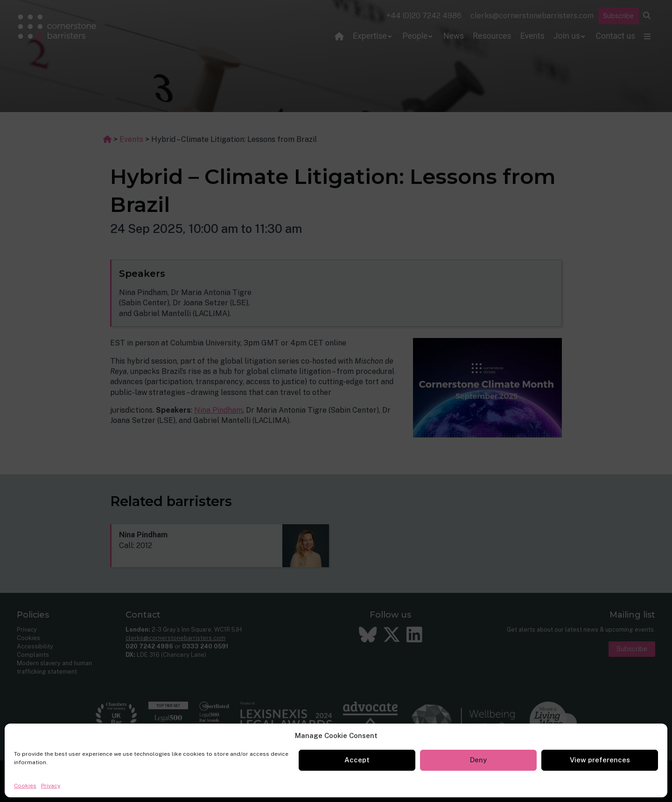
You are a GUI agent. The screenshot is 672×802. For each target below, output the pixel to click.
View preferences (600, 760)
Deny (478, 760)
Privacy (51, 786)
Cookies (25, 786)
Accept (357, 760)
